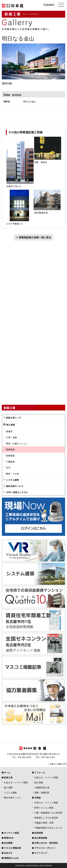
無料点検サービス (15, 486)
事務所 (9, 431)
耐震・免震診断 (42, 792)
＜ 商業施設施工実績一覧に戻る (33, 237)
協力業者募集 (41, 838)
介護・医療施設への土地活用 (48, 813)
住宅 (8, 468)
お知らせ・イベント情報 (16, 782)
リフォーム (40, 772)
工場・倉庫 (11, 437)
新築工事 (8, 777)
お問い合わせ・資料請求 (46, 843)
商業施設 (10, 449)
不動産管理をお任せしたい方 (48, 828)
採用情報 (39, 833)
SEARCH (49, 6)
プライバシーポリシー (45, 848)
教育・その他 (13, 474)
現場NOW (9, 838)
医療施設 (10, 455)
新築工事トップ (14, 418)
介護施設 (10, 462)
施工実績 (8, 787)
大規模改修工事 (42, 787)
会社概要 (8, 843)
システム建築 (13, 480)
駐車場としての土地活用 (46, 818)
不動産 (38, 797)
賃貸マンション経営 (44, 808)
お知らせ (8, 853)
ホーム (7, 772)
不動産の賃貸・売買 (44, 823)
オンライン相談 (11, 833)
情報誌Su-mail (11, 858)
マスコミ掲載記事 (13, 848)
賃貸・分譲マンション (17, 443)
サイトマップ (41, 853)
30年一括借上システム (17, 492)
